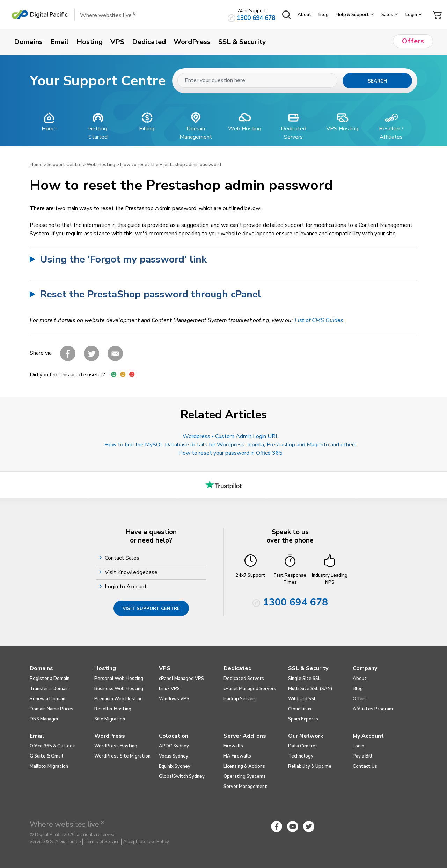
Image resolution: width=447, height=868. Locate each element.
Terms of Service (102, 842)
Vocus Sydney (174, 756)
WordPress (110, 736)
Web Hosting (101, 165)
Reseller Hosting (113, 709)
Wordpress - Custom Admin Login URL (231, 436)
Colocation (174, 736)
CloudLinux (300, 709)
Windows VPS (174, 699)
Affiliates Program (373, 709)
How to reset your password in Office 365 (230, 453)
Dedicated (238, 668)
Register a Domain (50, 679)
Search (377, 81)
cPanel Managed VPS (181, 679)
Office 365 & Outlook (52, 746)
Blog (324, 15)
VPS (165, 668)
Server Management (245, 787)
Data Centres (303, 746)
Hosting (105, 668)
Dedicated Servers (244, 679)
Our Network (306, 736)
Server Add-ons (245, 736)
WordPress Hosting (116, 746)
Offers (360, 699)
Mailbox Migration (49, 766)
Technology (301, 756)
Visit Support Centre (151, 609)
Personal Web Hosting (119, 679)
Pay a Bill (362, 756)
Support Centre (65, 165)
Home (36, 165)
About (305, 15)
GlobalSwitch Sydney (182, 776)
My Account (368, 736)
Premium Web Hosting (119, 699)
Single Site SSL (304, 679)
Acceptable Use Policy (146, 842)
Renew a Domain (47, 699)
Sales (387, 15)
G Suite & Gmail (46, 756)
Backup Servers (240, 699)
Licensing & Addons (244, 766)
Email (37, 736)
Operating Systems (245, 776)
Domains (41, 668)
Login (411, 15)
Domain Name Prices (52, 709)
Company (365, 668)
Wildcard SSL (302, 699)
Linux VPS (169, 689)
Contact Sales (123, 558)
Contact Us (365, 766)
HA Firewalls (237, 756)
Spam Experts (303, 719)
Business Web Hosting (119, 689)
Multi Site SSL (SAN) (310, 689)
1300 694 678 (256, 18)
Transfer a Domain (49, 689)
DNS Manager (44, 719)
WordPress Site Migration (122, 756)
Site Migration (110, 719)
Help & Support (352, 15)
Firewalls (233, 746)
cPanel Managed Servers (250, 689)
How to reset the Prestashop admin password (171, 165)
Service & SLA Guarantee (55, 842)
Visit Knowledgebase (132, 572)
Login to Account (127, 587)
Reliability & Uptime (310, 766)
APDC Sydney (174, 746)
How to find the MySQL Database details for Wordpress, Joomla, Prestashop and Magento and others (230, 445)
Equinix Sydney (175, 766)
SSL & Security (308, 668)
